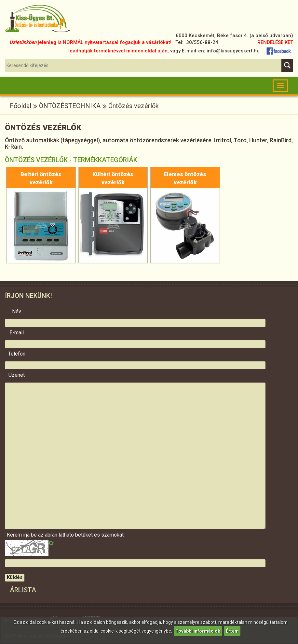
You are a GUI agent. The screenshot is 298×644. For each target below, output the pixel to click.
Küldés (15, 577)
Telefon (17, 354)
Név (17, 312)
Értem (232, 631)
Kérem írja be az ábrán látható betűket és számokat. (17, 535)
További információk (198, 631)
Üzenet (17, 375)
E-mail (17, 333)
